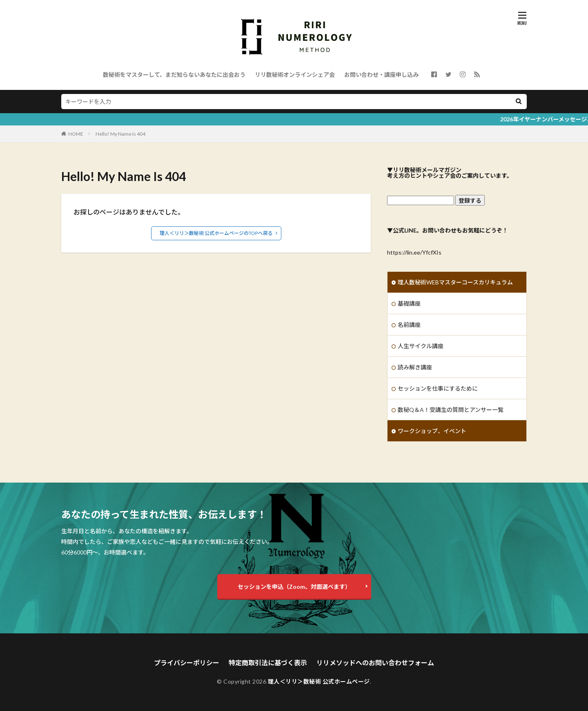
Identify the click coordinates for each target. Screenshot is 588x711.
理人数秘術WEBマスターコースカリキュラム (455, 282)
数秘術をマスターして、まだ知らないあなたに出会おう (174, 75)
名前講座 (409, 325)
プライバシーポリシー (187, 663)
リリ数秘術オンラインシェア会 (295, 75)
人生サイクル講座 (421, 346)
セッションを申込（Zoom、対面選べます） (294, 587)
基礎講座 (409, 303)
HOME (76, 134)
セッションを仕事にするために (438, 388)
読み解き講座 (415, 367)
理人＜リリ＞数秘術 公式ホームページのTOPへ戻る (216, 233)
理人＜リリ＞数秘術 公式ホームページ (319, 681)
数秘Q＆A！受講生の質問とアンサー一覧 (451, 410)
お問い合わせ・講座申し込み (381, 75)
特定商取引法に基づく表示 (268, 663)
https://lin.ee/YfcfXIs (414, 252)
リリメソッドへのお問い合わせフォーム (375, 663)
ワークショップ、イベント (432, 431)
